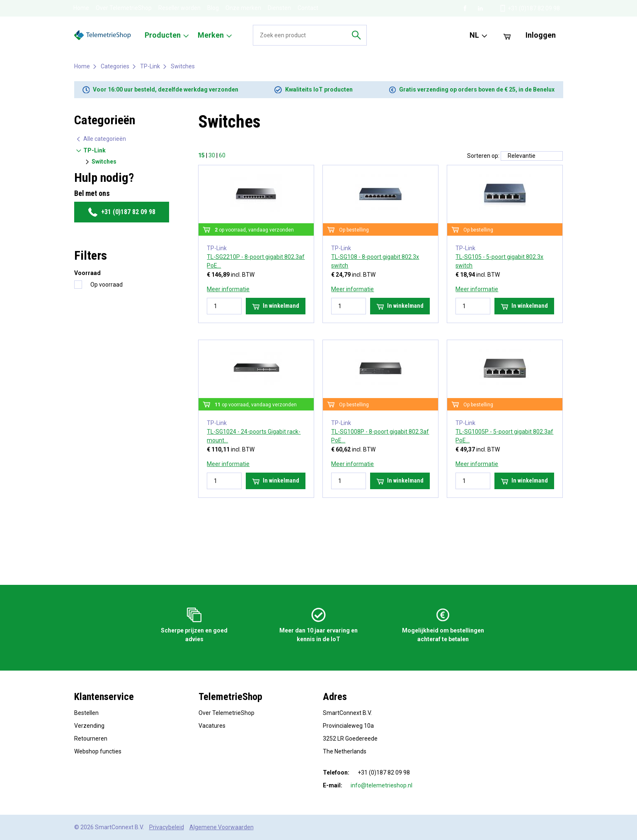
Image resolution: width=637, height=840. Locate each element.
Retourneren (91, 739)
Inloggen (541, 35)
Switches (183, 66)
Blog (213, 8)
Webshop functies (98, 751)
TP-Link (150, 66)
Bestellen (86, 713)
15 (201, 155)
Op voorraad (107, 285)
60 (222, 155)
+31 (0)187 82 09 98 (122, 212)
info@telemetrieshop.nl (381, 785)
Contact (308, 8)
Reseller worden (179, 8)
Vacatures (212, 726)
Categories (115, 66)
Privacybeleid (167, 827)
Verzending (89, 726)
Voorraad (87, 273)
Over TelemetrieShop (124, 8)
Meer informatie (228, 289)
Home (81, 8)
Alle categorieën (101, 139)
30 (212, 155)
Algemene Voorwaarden (222, 827)
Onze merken (243, 8)
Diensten (279, 8)
